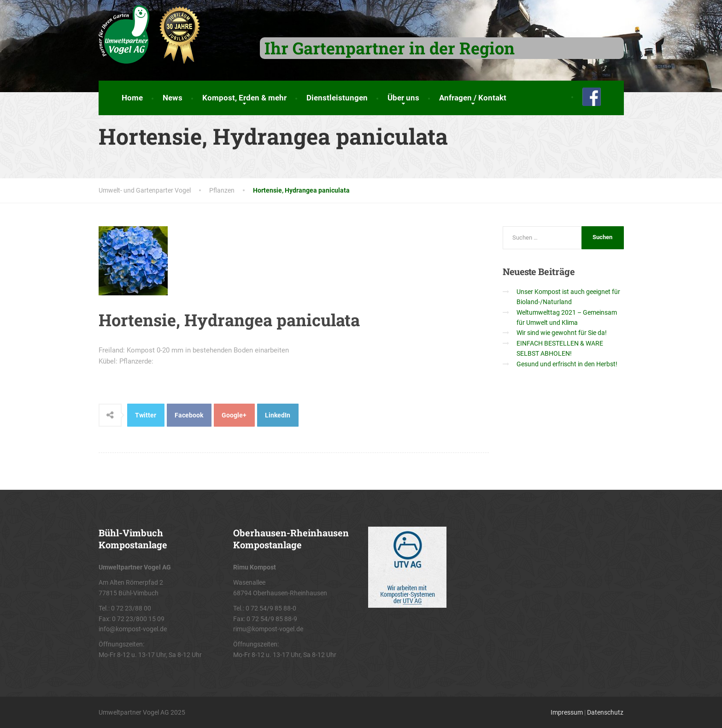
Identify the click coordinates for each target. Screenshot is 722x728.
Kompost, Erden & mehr (244, 98)
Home (132, 98)
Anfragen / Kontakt (473, 98)
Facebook (189, 415)
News (173, 98)
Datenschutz (605, 712)
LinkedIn (278, 415)
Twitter (146, 415)
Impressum (567, 712)
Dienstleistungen (337, 98)
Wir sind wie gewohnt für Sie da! (562, 333)
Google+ (234, 415)
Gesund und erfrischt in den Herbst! (567, 364)
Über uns (403, 98)
